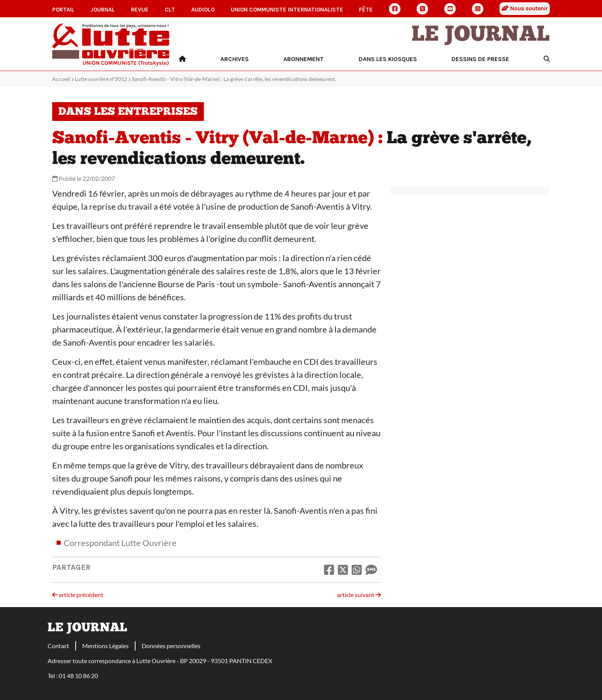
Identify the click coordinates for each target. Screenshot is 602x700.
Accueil (61, 79)
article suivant (359, 595)
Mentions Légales (105, 646)
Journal (103, 10)
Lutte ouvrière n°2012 (101, 79)
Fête (366, 10)
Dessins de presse (480, 59)
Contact (58, 646)
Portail (63, 10)
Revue (140, 10)
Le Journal (481, 35)
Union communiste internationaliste (287, 10)
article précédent (78, 595)
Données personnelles (171, 646)
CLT (170, 10)
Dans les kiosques (388, 59)
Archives (235, 59)
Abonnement (303, 59)
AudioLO (203, 10)
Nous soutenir (525, 8)
